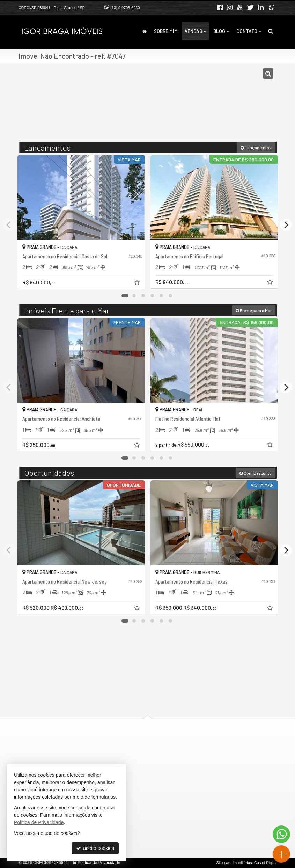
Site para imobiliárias (234, 863)
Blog (221, 31)
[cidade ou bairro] (210, 106)
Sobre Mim (166, 31)
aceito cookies (95, 848)
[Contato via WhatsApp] (281, 834)
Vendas (196, 31)
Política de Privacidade (99, 863)
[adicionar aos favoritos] (138, 283)
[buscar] (261, 106)
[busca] (271, 31)
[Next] (286, 225)
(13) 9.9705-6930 (125, 8)
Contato (249, 31)
